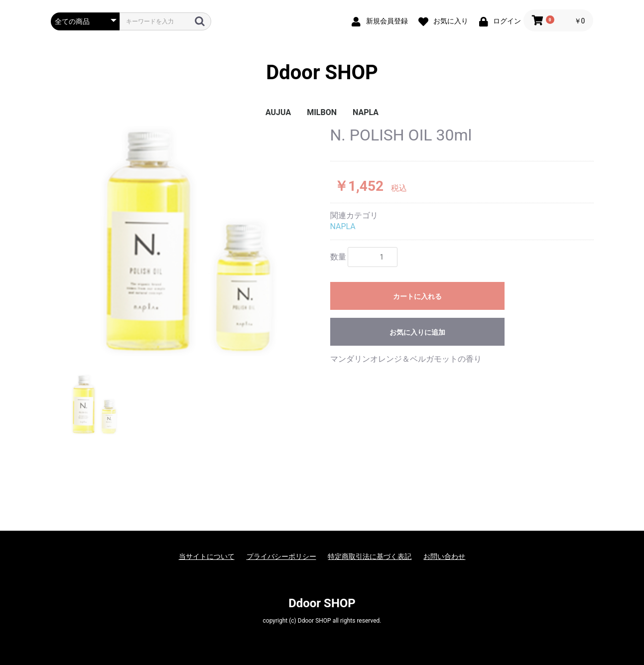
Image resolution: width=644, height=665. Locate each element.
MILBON (322, 112)
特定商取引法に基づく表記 (370, 556)
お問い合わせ (444, 556)
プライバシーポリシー (281, 556)
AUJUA (278, 112)
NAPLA (366, 112)
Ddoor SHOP (322, 72)
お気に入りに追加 (417, 332)
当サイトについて (207, 556)
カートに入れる (417, 296)
